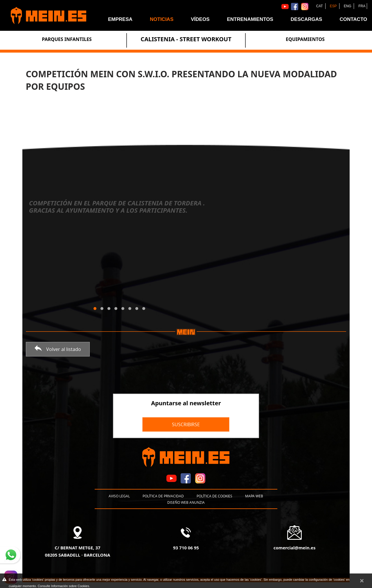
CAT (320, 6)
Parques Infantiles (67, 39)
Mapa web (254, 496)
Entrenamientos (250, 19)
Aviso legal (119, 496)
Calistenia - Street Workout (186, 39)
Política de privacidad (163, 496)
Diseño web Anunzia (186, 502)
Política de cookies (214, 496)
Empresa (120, 19)
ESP (334, 6)
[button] (95, 309)
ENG (348, 6)
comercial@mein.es (295, 548)
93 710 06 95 (186, 548)
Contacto (353, 19)
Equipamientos (305, 39)
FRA (362, 6)
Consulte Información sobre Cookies (63, 586)
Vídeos (200, 19)
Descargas (307, 19)
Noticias (162, 19)
